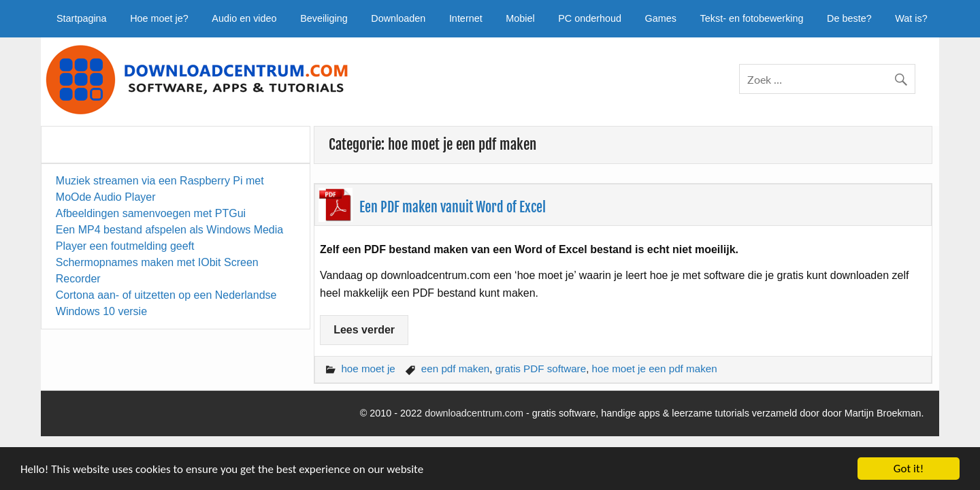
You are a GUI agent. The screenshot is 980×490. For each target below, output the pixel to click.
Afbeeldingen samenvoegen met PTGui (151, 213)
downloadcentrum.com (474, 413)
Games (661, 18)
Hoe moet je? (159, 18)
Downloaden (398, 18)
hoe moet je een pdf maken (655, 369)
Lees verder (364, 330)
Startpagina (82, 18)
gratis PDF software (541, 369)
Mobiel (520, 18)
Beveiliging (324, 18)
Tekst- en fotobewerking (752, 18)
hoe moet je (368, 369)
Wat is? (911, 18)
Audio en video (244, 18)
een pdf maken (455, 369)
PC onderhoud (590, 18)
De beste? (849, 18)
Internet (466, 18)
